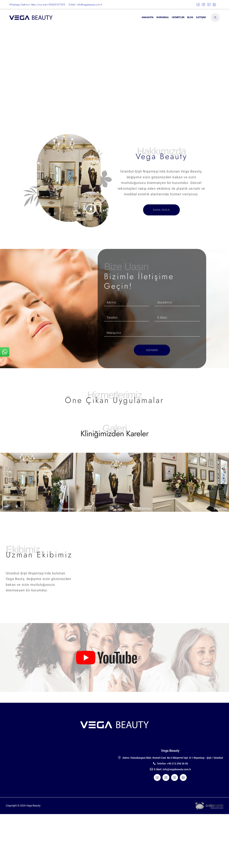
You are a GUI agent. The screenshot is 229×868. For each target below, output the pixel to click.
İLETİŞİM (201, 17)
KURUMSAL (163, 17)
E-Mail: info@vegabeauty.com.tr (85, 5)
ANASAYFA (148, 17)
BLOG (190, 17)
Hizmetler (178, 17)
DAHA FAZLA (161, 210)
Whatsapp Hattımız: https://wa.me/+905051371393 (37, 5)
